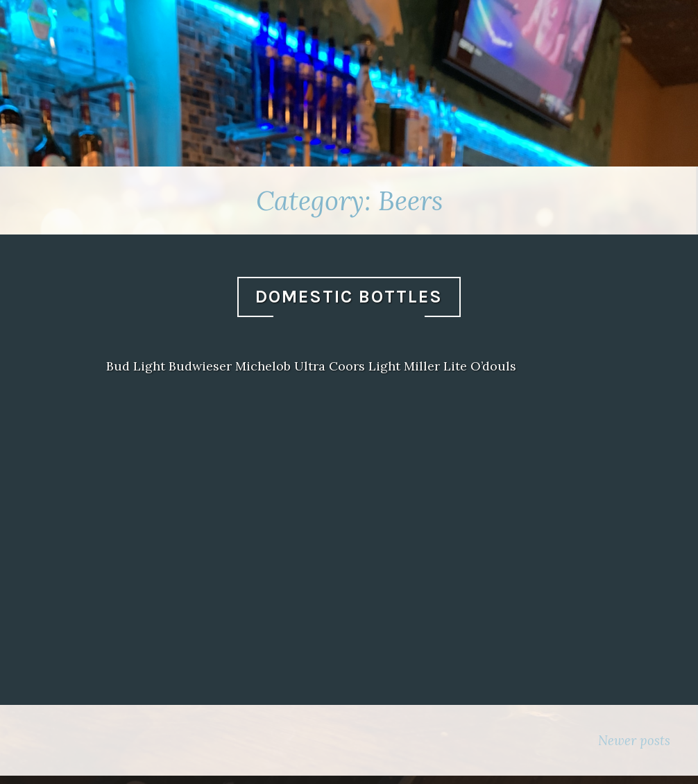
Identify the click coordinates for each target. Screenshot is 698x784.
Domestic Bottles (349, 297)
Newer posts (634, 740)
